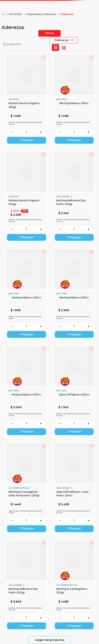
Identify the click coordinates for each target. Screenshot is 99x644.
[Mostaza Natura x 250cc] (26, 294)
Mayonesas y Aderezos (42, 14)
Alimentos (15, 14)
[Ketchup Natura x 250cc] (74, 100)
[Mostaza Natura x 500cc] (26, 391)
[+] (41, 132)
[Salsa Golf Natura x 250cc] (74, 391)
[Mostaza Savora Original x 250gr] (26, 100)
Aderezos (67, 14)
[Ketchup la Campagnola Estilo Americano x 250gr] (26, 488)
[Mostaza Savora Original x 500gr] (26, 197)
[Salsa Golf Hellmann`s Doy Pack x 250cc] (74, 488)
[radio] (55, 48)
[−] (12, 132)
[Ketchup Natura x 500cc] (74, 294)
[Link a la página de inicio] (4, 14)
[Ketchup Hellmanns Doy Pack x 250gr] (74, 197)
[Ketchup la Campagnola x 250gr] (74, 585)
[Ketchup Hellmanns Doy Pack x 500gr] (26, 585)
